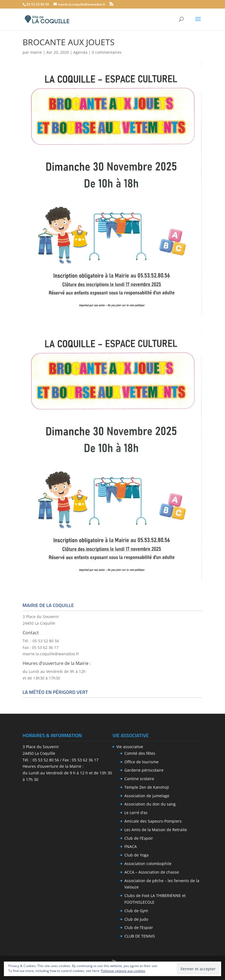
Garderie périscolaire (144, 770)
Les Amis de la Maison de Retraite (156, 830)
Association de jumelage (147, 796)
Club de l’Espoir (139, 838)
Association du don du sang (150, 804)
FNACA (131, 846)
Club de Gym (136, 911)
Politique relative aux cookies (123, 971)
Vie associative (130, 747)
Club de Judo (136, 919)
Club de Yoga (136, 855)
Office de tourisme (141, 762)
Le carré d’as (136, 813)
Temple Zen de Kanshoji (147, 787)
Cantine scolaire (139, 779)
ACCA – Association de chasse (152, 872)
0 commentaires (107, 52)
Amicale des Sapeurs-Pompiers (153, 821)
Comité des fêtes (140, 753)
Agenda (80, 52)
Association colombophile (148, 864)
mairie (36, 52)
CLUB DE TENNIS (140, 936)
